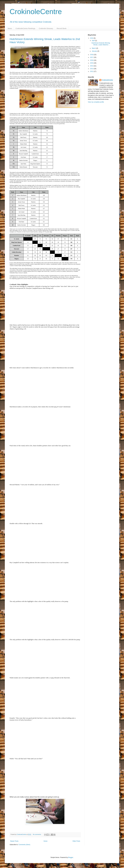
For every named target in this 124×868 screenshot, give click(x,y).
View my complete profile (96, 102)
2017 (92, 57)
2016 (92, 60)
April (93, 41)
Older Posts (76, 841)
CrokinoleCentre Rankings (25, 28)
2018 (92, 55)
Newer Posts (14, 841)
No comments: (37, 834)
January (95, 51)
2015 (92, 63)
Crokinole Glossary (46, 28)
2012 (92, 71)
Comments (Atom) (24, 845)
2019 (92, 38)
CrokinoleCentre (36, 12)
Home (46, 841)
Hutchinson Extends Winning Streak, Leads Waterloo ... (101, 44)
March (94, 48)
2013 (92, 69)
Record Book (62, 28)
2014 (92, 66)
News (10, 28)
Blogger (71, 857)
